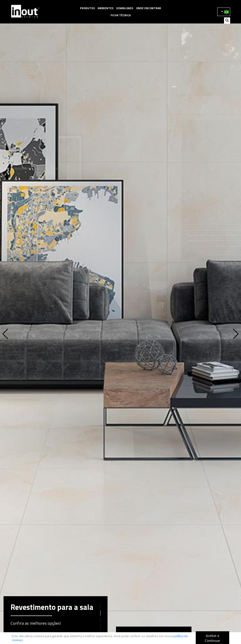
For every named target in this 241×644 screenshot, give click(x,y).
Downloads (125, 8)
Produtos (87, 8)
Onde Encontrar (149, 8)
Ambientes (106, 8)
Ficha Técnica (121, 15)
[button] (15, 334)
